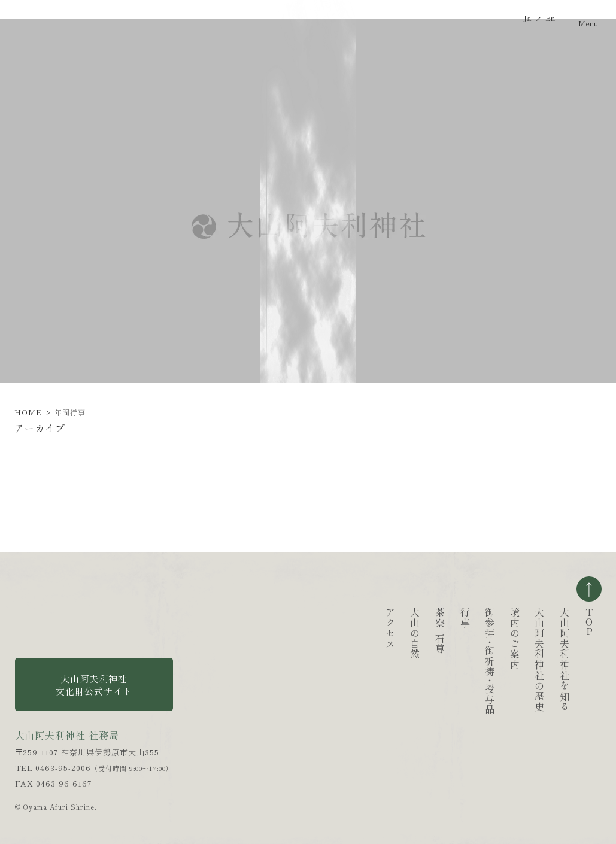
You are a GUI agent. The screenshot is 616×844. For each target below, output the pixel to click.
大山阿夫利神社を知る (506, 660)
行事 (406, 617)
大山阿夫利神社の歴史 (481, 660)
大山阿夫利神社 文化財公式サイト (94, 685)
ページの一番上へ (589, 589)
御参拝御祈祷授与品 (431, 661)
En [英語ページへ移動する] (550, 18)
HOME (28, 412)
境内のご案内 (456, 639)
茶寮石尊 (381, 631)
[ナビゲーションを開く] (588, 17)
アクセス (332, 628)
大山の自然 (356, 633)
